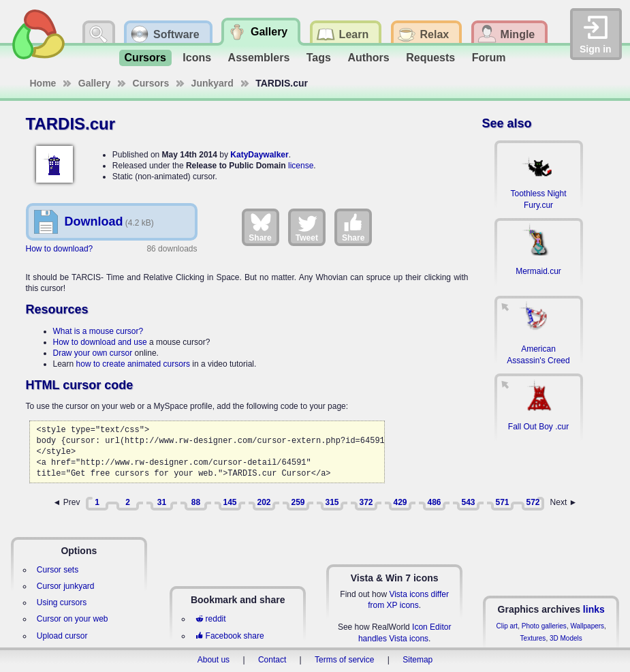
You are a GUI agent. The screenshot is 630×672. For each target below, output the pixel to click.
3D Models (566, 638)
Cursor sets (58, 570)
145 (230, 502)
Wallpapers (587, 626)
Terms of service (344, 660)
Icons (197, 58)
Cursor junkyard (66, 586)
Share (260, 227)
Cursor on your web (73, 619)
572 (533, 502)
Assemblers (259, 58)
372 (366, 502)
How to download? (60, 249)
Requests (430, 58)
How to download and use (100, 342)
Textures (533, 638)
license (301, 166)
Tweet (307, 227)
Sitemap (418, 660)
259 (298, 502)
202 (264, 502)
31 (162, 502)
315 (332, 502)
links (594, 609)
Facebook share (230, 636)
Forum (489, 58)
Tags (319, 58)
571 (502, 502)
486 (434, 502)
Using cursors (62, 602)
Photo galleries (544, 626)
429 (400, 502)
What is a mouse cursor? (98, 331)
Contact (272, 660)
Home (43, 83)
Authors (368, 58)
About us (214, 660)
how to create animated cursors (133, 364)
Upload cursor (62, 636)
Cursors (145, 58)
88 (196, 502)
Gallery (94, 83)
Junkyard (212, 83)
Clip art (507, 626)
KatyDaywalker (259, 155)
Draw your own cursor (93, 353)
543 (468, 502)
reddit (210, 619)
